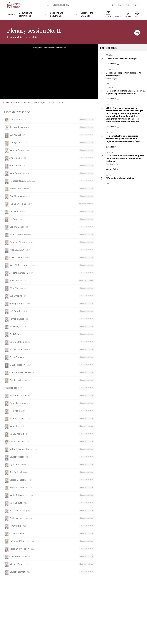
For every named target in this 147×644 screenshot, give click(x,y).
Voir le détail (111, 64)
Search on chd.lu (61, 5)
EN (136, 5)
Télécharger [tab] (39, 103)
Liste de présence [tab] (11, 103)
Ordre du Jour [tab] (56, 103)
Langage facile (124, 5)
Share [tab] (27, 103)
